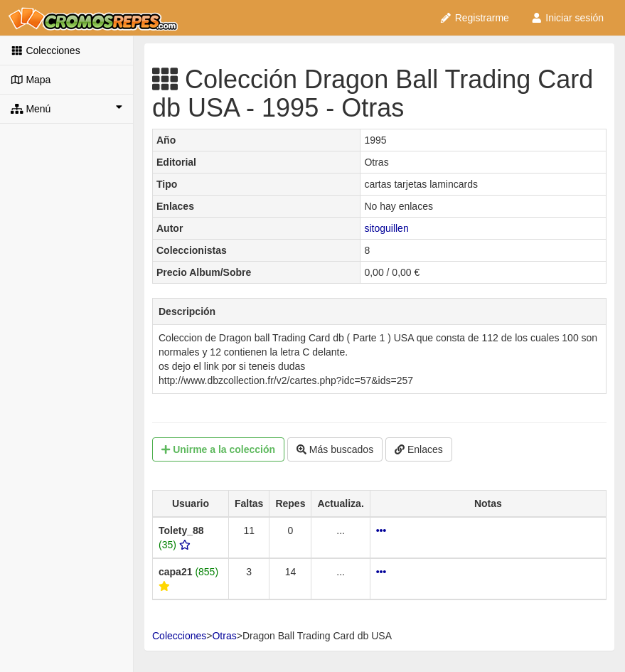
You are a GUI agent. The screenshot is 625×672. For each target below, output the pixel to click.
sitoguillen (386, 228)
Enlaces (419, 449)
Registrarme (474, 18)
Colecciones (46, 50)
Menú (66, 108)
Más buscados (335, 449)
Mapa (31, 80)
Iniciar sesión (567, 18)
